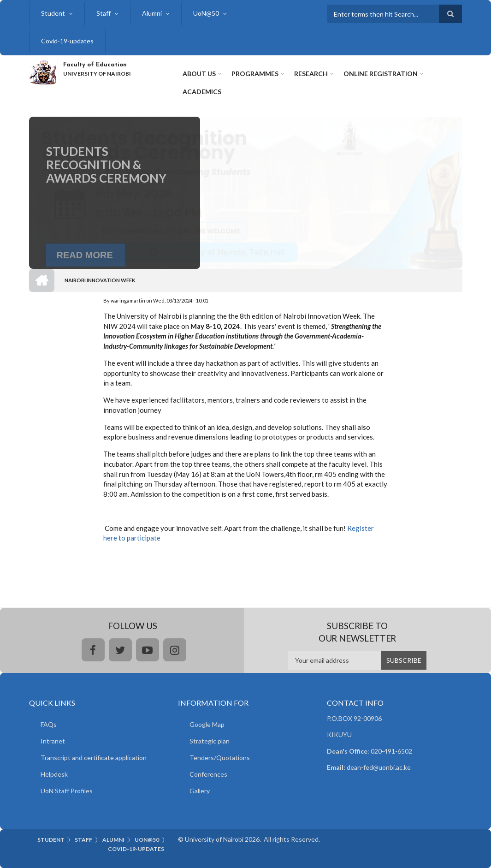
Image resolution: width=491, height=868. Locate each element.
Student (53, 13)
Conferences (208, 774)
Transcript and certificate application (94, 758)
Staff (104, 13)
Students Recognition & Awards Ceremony (106, 182)
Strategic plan (210, 741)
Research (311, 74)
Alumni (152, 13)
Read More (85, 268)
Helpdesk (54, 774)
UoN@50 (206, 13)
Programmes (255, 74)
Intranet (53, 741)
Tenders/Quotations (220, 758)
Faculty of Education (95, 65)
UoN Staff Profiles (67, 791)
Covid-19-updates (67, 41)
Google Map (207, 724)
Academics (202, 92)
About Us (199, 74)
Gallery (200, 791)
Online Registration (381, 74)
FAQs (49, 724)
